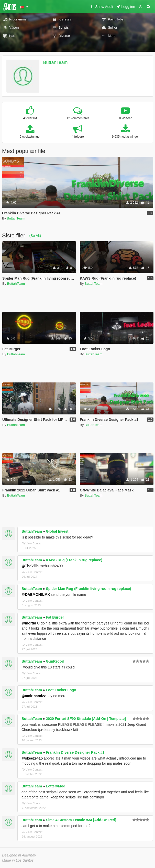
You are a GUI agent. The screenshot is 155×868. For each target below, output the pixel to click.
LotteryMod (56, 786)
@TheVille (30, 566)
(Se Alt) (35, 236)
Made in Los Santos (18, 860)
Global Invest (57, 531)
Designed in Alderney (19, 855)
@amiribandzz (34, 696)
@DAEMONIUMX (36, 595)
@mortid (29, 623)
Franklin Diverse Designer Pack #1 (75, 752)
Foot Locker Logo (61, 690)
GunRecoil (55, 661)
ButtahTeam (56, 62)
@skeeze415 (32, 758)
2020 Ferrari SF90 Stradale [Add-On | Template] (86, 719)
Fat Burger (55, 617)
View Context (32, 543)
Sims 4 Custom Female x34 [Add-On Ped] (81, 820)
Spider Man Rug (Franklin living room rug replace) (88, 589)
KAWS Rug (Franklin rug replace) (74, 560)
